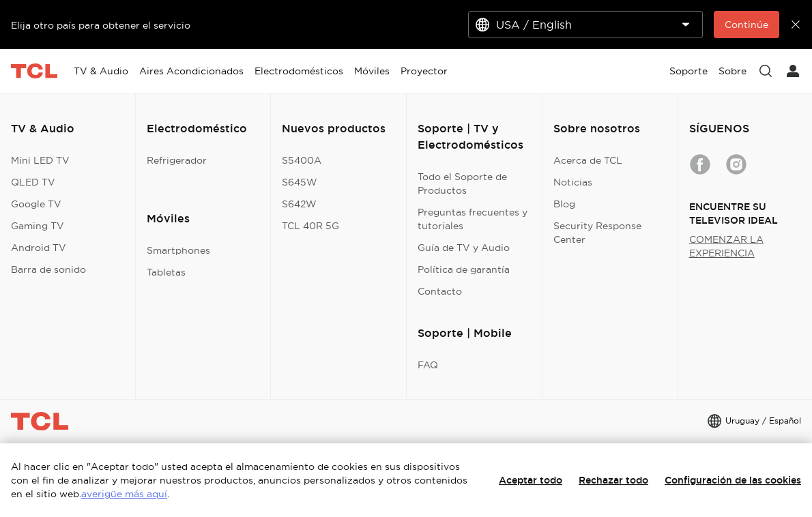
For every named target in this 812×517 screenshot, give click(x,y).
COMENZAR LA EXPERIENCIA (726, 246)
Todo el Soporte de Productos (462, 183)
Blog (564, 204)
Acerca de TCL (588, 160)
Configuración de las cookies (733, 480)
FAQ (428, 365)
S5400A (302, 160)
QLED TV (33, 182)
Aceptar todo (531, 480)
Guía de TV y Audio (464, 248)
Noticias (573, 182)
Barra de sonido (48, 269)
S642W (299, 204)
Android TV (39, 248)
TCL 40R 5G (310, 226)
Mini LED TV (40, 160)
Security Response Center (597, 233)
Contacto (440, 291)
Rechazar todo (613, 480)
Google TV (36, 204)
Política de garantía (464, 269)
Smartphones (178, 250)
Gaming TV (38, 226)
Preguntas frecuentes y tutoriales (473, 219)
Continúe (746, 25)
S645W (300, 182)
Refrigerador (177, 160)
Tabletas (166, 272)
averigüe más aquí (124, 494)
